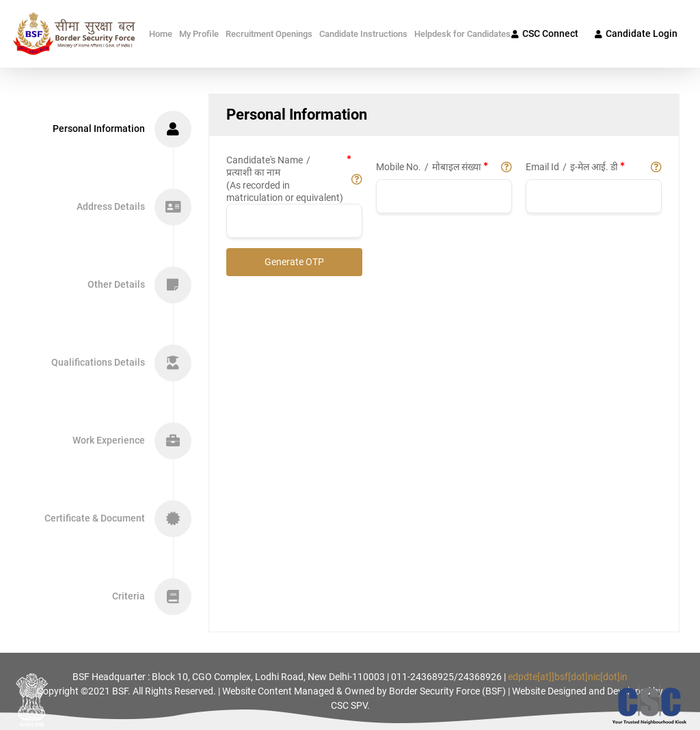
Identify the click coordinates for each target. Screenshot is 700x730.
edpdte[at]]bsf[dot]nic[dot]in (568, 677)
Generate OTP (294, 262)
